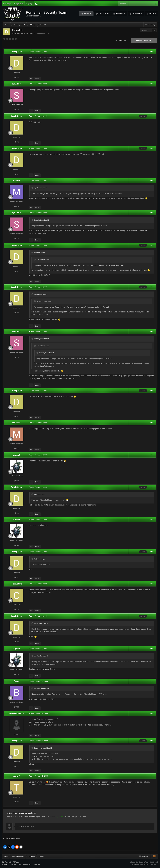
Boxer (16, 681)
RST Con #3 (103, 14)
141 (17, 481)
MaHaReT (16, 423)
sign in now (60, 816)
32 (17, 77)
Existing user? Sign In (13, 4)
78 (17, 110)
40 (17, 610)
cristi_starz (17, 584)
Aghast (17, 455)
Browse (120, 14)
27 (17, 802)
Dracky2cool (20, 33)
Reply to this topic (144, 40)
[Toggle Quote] (33, 188)
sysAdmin (17, 84)
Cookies (37, 864)
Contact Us (27, 864)
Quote (37, 79)
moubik (17, 181)
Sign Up (29, 4)
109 (16, 707)
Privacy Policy (16, 864)
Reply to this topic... (26, 826)
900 (17, 448)
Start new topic (121, 40)
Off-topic (46, 33)
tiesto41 (16, 776)
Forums (87, 14)
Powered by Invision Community (144, 864)
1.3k (16, 206)
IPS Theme (6, 862)
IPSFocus (16, 862)
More (152, 14)
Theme (5, 864)
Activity (136, 14)
